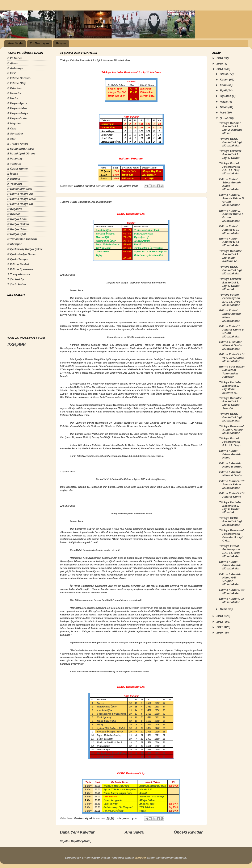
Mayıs (224, 102)
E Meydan (14, 123)
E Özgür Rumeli (18, 169)
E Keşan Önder (18, 118)
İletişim (61, 43)
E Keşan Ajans (17, 103)
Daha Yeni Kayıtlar (77, 832)
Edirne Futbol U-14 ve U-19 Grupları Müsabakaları (232, 358)
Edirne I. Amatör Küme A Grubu (231, 474)
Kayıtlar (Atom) (81, 841)
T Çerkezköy (16, 279)
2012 (220, 622)
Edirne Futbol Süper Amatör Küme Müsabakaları (230, 184)
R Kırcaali (14, 214)
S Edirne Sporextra (20, 269)
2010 (220, 633)
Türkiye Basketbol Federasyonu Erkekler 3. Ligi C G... (231, 535)
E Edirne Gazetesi (19, 78)
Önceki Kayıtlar (188, 832)
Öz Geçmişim (39, 43)
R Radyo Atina (17, 219)
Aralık (224, 74)
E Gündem (14, 88)
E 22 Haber (15, 58)
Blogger (141, 858)
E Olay (12, 128)
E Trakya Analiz (18, 144)
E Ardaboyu (15, 68)
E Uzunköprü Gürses (21, 153)
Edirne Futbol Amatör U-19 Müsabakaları (230, 230)
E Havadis (14, 93)
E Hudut (13, 98)
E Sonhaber (15, 134)
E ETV (11, 73)
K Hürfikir (14, 179)
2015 (220, 64)
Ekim (224, 85)
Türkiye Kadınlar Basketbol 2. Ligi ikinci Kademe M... (230, 256)
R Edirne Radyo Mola (22, 199)
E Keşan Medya (18, 113)
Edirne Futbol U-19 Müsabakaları (232, 592)
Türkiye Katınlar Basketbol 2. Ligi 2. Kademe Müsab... (231, 128)
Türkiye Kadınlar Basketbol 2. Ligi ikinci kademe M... (230, 387)
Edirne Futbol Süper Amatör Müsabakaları (230, 565)
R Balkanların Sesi (20, 189)
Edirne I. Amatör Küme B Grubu (231, 465)
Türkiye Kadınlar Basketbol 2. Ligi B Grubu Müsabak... (230, 507)
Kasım (224, 80)
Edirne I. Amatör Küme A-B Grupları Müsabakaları (230, 579)
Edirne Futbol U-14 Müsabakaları (232, 600)
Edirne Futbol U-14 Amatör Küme (232, 495)
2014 (220, 69)
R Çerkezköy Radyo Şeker (25, 249)
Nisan (224, 107)
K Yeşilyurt (15, 184)
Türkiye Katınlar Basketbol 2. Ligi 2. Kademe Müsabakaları (95, 61)
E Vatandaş (15, 159)
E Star (11, 139)
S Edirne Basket (18, 264)
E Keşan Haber (17, 108)
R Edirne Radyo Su (20, 204)
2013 (220, 616)
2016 (220, 58)
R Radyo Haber (18, 229)
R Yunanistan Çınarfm (22, 239)
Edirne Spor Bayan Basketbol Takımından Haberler (232, 372)
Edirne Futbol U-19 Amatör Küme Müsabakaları (232, 484)
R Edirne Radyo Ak (20, 194)
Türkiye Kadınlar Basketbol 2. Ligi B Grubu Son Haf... (230, 403)
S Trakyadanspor (19, 274)
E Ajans (12, 63)
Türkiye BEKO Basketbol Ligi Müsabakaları (86, 202)
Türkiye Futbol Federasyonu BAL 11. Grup (230, 442)
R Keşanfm (15, 209)
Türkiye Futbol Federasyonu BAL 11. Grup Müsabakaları (230, 169)
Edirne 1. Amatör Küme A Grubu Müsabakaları (231, 345)
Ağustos (226, 96)
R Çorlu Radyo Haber (22, 254)
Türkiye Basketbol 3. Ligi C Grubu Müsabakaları (231, 430)
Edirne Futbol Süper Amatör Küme (230, 454)
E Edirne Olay (17, 83)
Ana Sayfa (15, 43)
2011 (220, 627)
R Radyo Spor (17, 234)
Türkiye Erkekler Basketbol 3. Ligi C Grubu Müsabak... (230, 284)
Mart (223, 113)
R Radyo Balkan (18, 224)
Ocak (224, 609)
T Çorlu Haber (17, 284)
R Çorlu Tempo (17, 259)
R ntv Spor (14, 244)
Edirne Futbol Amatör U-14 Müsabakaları (230, 242)
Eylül (224, 90)
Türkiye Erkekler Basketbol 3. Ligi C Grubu (230, 154)
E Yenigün (14, 164)
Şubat (224, 118)
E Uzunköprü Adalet (21, 149)
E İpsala (13, 174)
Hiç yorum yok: (128, 186)
